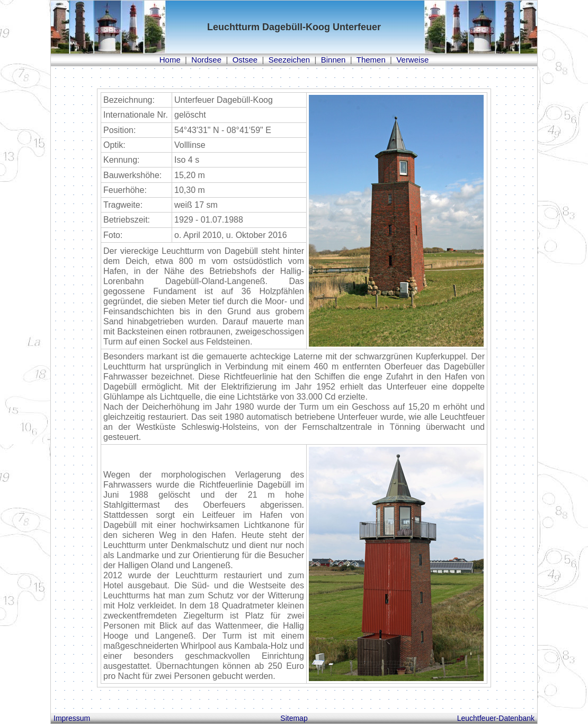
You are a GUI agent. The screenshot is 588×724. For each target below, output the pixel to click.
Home (170, 60)
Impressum (72, 718)
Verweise (412, 60)
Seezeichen (289, 60)
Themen (371, 60)
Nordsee (206, 60)
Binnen (333, 60)
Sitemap (294, 718)
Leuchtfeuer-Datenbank (496, 718)
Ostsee (245, 60)
